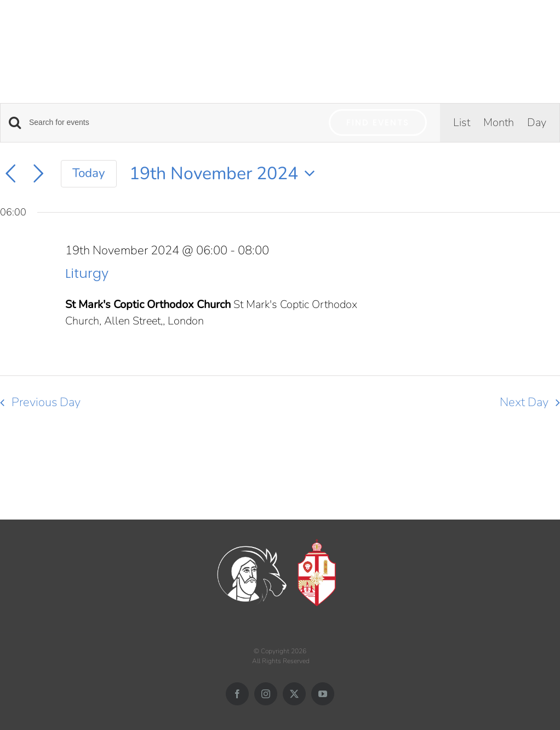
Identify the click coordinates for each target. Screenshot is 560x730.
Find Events (378, 122)
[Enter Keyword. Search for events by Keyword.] (172, 122)
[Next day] (38, 174)
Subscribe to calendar (492, 443)
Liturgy (87, 273)
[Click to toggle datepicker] (225, 173)
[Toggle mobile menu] (554, 28)
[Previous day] (10, 174)
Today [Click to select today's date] (89, 173)
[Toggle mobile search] (532, 28)
